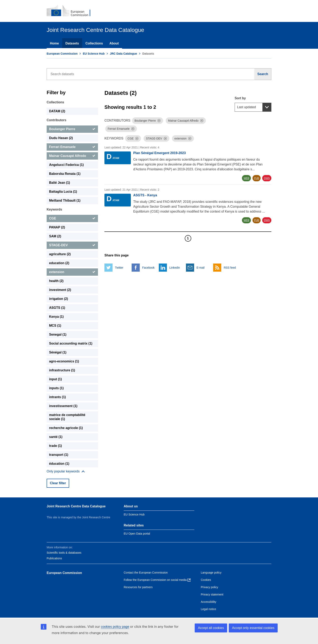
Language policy (211, 573)
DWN (267, 178)
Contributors (56, 120)
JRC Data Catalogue (124, 54)
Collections (94, 43)
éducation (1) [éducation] (59, 464)
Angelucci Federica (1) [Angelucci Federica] (66, 165)
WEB (246, 178)
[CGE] (72, 218)
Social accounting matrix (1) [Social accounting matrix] (71, 343)
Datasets (72, 43)
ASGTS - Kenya (145, 195)
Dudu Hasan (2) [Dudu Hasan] (61, 138)
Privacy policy (209, 587)
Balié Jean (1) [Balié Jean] (60, 183)
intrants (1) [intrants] (57, 397)
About (114, 43)
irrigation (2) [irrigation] (59, 299)
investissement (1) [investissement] (63, 406)
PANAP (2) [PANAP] (57, 227)
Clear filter (58, 483)
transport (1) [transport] (59, 455)
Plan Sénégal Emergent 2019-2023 (160, 153)
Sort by (240, 98)
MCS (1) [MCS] (55, 326)
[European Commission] (71, 11)
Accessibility (208, 602)
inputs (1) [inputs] (56, 388)
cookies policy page (115, 627)
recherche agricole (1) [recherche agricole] (66, 428)
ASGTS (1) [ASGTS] (57, 308)
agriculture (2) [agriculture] (60, 254)
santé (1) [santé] (56, 437)
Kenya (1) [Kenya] (56, 317)
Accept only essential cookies (253, 628)
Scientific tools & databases (64, 553)
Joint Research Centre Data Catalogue (76, 506)
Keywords (54, 209)
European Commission (62, 54)
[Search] (263, 74)
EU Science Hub (94, 54)
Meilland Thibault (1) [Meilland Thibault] (65, 200)
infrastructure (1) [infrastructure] (62, 370)
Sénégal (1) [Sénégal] (58, 352)
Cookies (206, 580)
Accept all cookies (211, 628)
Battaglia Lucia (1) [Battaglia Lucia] (63, 192)
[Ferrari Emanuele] (72, 147)
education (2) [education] (59, 263)
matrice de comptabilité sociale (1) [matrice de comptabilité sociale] (67, 417)
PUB (257, 178)
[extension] (72, 272)
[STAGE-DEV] (72, 245)
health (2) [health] (56, 281)
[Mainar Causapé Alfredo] (72, 156)
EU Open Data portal (137, 534)
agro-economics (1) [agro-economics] (64, 361)
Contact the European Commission (146, 573)
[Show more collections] (66, 471)
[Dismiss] (159, 121)
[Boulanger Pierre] (72, 129)
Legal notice (208, 609)
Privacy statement (212, 594)
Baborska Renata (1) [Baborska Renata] (65, 174)
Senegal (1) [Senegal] (58, 334)
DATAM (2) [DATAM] (57, 111)
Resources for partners (138, 587)
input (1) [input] (55, 379)
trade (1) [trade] (55, 446)
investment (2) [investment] (60, 290)
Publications (54, 558)
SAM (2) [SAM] (55, 236)
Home (54, 43)
